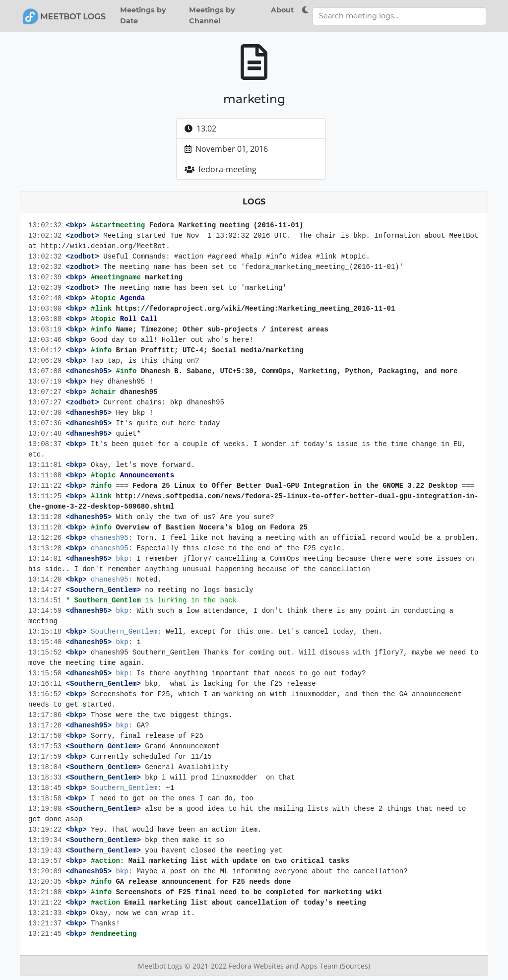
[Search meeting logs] (399, 16)
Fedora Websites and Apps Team (284, 966)
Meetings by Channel (212, 15)
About (282, 10)
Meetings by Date (143, 15)
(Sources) (355, 966)
